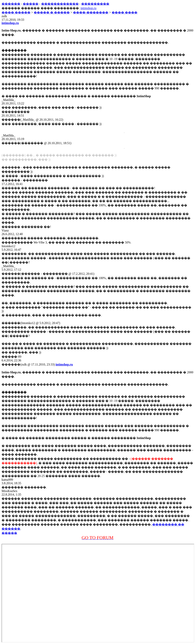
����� (31, 4)
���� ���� (125, 12)
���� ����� (16, 12)
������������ (60, 4)
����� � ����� (52, 12)
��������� (95, 4)
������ (11, 4)
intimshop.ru (88, 8)
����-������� (91, 12)
